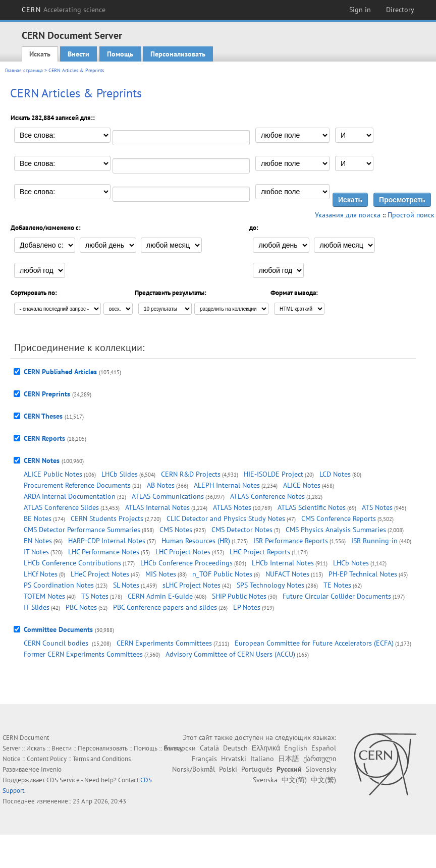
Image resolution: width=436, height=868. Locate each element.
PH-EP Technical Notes (363, 574)
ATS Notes (377, 507)
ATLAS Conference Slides (61, 507)
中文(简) (294, 780)
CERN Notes (42, 460)
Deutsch (235, 748)
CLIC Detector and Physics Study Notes (226, 518)
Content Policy (47, 759)
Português (257, 769)
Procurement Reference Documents (77, 485)
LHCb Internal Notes (283, 563)
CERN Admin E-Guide (160, 596)
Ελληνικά (266, 748)
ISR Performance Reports (291, 541)
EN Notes (38, 541)
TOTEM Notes (44, 596)
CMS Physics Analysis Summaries (336, 530)
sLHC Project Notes (192, 585)
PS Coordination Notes (59, 585)
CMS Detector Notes (242, 530)
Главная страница (24, 70)
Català (209, 748)
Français (204, 759)
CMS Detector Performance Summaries (82, 530)
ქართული (320, 759)
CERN (64, 10)
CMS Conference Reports (339, 518)
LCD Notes (335, 474)
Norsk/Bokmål (194, 769)
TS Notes (95, 596)
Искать (40, 54)
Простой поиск (411, 215)
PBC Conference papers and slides (165, 607)
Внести (78, 54)
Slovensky (321, 769)
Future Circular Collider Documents (337, 596)
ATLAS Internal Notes (157, 507)
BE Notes (38, 518)
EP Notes (247, 607)
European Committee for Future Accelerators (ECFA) (314, 643)
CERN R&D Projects (191, 474)
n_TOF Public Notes (222, 574)
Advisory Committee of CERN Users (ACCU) (230, 654)
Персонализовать (178, 54)
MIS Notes (161, 574)
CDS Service (63, 780)
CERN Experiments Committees (164, 643)
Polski (228, 769)
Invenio (51, 769)
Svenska (265, 780)
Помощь (120, 54)
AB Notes (161, 485)
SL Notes (126, 585)
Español (324, 748)
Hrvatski (234, 759)
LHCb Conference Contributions (72, 563)
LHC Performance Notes (104, 552)
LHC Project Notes (183, 552)
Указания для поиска (348, 215)
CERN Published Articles (60, 372)
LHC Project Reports (260, 552)
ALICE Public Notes (53, 474)
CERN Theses (43, 416)
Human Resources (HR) (196, 541)
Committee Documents (58, 629)
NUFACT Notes (287, 574)
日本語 (289, 759)
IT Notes (36, 552)
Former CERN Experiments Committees (83, 654)
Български (180, 748)
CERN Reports (44, 438)
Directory (400, 10)
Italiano (262, 759)
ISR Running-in (374, 541)
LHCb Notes (351, 563)
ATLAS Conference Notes (267, 496)
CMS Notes (176, 530)
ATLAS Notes (232, 507)
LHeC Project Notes (100, 574)
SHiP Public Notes (239, 596)
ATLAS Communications (168, 496)
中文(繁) (323, 780)
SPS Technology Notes (270, 585)
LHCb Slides (120, 474)
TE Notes (337, 585)
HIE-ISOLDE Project (274, 474)
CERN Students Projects (107, 518)
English (296, 748)
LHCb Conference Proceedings (186, 563)
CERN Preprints (47, 394)
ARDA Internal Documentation (70, 496)
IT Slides (37, 607)
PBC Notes (81, 607)
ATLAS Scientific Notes (312, 507)
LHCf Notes (41, 574)
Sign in (360, 10)
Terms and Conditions (102, 759)
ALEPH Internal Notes (227, 485)
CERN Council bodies (57, 643)
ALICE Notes (302, 485)
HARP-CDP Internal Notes (107, 541)
